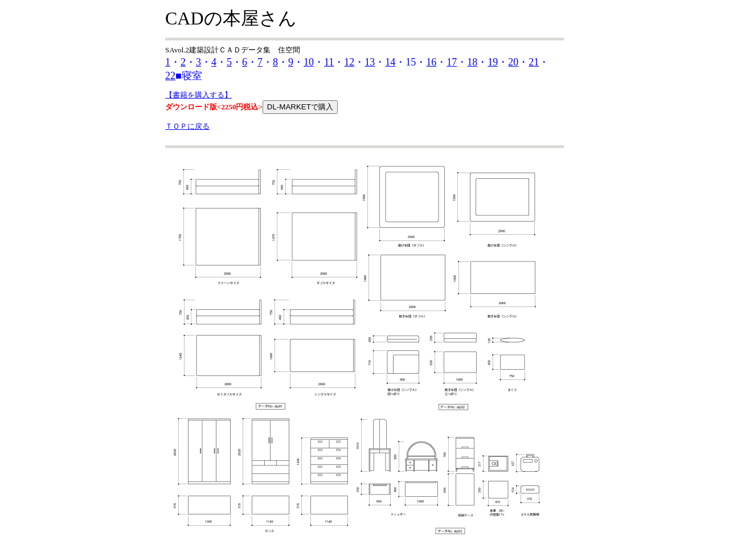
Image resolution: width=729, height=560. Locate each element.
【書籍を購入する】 (198, 95)
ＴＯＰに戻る (187, 126)
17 (452, 62)
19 (493, 62)
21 (534, 62)
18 (472, 62)
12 (349, 62)
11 (329, 62)
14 (390, 62)
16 (431, 62)
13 (370, 62)
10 (309, 62)
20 (513, 62)
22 (170, 76)
